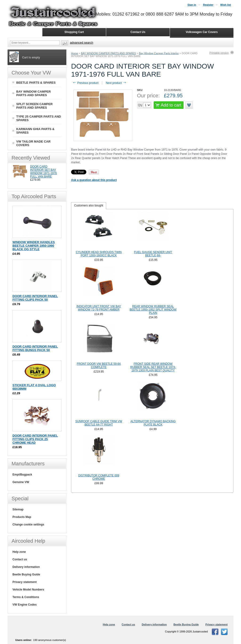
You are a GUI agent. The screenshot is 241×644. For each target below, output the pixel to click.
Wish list (226, 5)
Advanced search (82, 43)
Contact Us (138, 32)
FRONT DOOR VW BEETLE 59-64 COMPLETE (99, 365)
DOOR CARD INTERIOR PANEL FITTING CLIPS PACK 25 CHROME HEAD (35, 439)
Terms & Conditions (26, 597)
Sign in (192, 5)
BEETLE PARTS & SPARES (36, 83)
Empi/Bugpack (22, 475)
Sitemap (18, 509)
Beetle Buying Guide (26, 574)
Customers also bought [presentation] (89, 205)
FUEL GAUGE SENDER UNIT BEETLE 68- (153, 254)
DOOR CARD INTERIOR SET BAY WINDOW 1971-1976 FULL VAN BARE (43, 172)
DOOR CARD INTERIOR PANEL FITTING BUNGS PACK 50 (35, 348)
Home (74, 53)
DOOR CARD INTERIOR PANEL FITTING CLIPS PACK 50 (35, 298)
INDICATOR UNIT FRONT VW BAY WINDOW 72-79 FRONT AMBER (99, 308)
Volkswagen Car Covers (202, 32)
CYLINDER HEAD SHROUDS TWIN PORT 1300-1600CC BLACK (99, 254)
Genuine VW (21, 482)
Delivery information (26, 567)
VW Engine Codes (25, 605)
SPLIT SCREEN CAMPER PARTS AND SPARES (34, 106)
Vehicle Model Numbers (28, 590)
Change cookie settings (28, 525)
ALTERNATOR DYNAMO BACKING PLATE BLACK (153, 423)
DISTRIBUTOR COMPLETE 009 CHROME (99, 477)
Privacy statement (25, 582)
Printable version (219, 53)
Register (208, 5)
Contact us (20, 559)
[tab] (89, 206)
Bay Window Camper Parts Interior (159, 53)
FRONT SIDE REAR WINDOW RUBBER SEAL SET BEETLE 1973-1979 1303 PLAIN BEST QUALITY (153, 367)
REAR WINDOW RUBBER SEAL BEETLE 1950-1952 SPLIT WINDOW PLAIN (153, 310)
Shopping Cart (74, 32)
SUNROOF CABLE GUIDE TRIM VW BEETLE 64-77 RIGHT (99, 423)
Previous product (85, 83)
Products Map (22, 517)
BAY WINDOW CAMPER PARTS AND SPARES (108, 53)
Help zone (19, 552)
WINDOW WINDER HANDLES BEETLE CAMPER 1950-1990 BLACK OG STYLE (34, 246)
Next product (116, 83)
